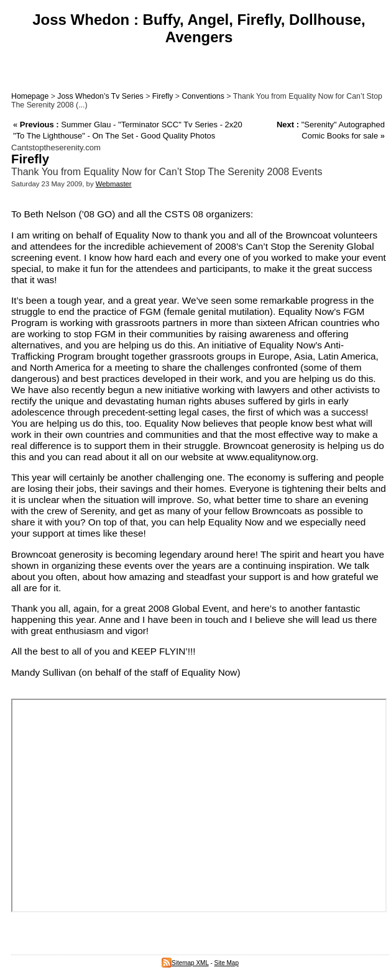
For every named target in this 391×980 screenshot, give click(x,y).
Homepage (30, 96)
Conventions (203, 96)
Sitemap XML (185, 963)
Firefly (163, 96)
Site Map (227, 963)
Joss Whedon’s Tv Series (100, 96)
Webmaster (114, 184)
